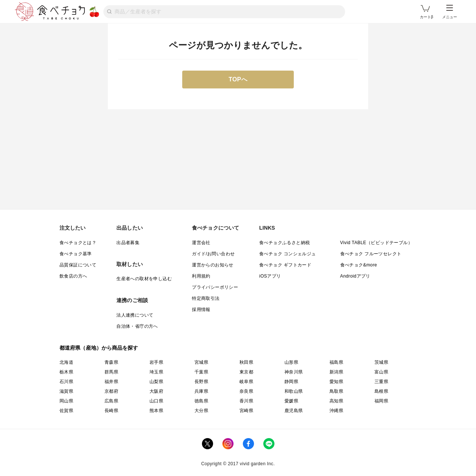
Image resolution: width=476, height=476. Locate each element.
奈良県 (246, 391)
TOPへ (238, 79)
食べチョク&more (359, 265)
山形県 (291, 362)
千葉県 (201, 372)
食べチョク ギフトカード (285, 265)
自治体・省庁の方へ (137, 326)
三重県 (381, 382)
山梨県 (156, 382)
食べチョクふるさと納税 (284, 243)
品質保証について (78, 265)
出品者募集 (128, 243)
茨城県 (381, 362)
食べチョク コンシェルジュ (288, 254)
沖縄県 (336, 411)
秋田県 (246, 362)
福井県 (111, 382)
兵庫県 (201, 391)
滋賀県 (66, 391)
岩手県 (156, 362)
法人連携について (135, 315)
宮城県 (201, 362)
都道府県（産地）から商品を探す (99, 348)
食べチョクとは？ (78, 243)
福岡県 (381, 401)
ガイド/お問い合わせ (213, 254)
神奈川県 (294, 372)
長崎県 (111, 411)
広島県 (111, 401)
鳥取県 (336, 391)
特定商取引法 (206, 298)
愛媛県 (291, 401)
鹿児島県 (294, 411)
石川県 (66, 382)
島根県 (381, 391)
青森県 (111, 362)
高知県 (336, 401)
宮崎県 (246, 411)
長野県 (201, 382)
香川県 (246, 401)
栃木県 (66, 372)
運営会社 (201, 243)
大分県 (201, 411)
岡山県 (66, 401)
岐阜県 (246, 382)
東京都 (246, 372)
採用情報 (201, 310)
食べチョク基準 (76, 254)
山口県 (156, 401)
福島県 (336, 362)
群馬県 (111, 372)
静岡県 (291, 382)
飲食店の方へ (73, 276)
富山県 (381, 372)
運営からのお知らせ (213, 265)
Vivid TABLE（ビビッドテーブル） (376, 243)
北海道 (66, 362)
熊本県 (156, 411)
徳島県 (201, 401)
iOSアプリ (270, 276)
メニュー (450, 12)
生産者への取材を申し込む (144, 279)
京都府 (111, 391)
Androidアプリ (355, 276)
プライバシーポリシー (215, 287)
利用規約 (201, 276)
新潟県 (336, 372)
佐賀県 (66, 411)
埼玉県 (156, 372)
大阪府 (156, 391)
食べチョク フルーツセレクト (371, 254)
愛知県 (336, 382)
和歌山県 (294, 391)
